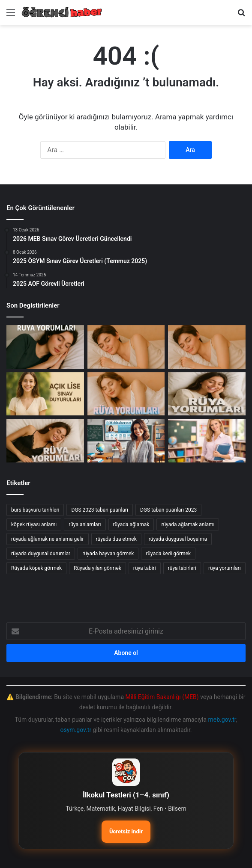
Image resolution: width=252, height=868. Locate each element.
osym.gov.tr (76, 730)
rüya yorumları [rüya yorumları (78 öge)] (225, 568)
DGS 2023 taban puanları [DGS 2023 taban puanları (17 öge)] (99, 510)
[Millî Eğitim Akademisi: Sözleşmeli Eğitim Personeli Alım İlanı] (207, 441)
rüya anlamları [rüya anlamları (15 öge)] (85, 524)
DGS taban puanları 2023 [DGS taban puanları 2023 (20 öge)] (168, 510)
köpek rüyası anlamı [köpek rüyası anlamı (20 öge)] (34, 524)
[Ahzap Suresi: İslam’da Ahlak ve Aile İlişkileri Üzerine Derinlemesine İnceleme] (45, 347)
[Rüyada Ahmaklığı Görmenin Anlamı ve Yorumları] (207, 347)
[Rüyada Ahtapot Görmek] (126, 347)
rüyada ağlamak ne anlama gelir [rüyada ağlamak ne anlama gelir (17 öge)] (48, 539)
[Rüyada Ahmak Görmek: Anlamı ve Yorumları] (126, 394)
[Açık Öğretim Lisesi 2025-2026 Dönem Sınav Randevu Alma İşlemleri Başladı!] (45, 394)
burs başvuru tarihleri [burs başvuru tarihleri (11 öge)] (35, 510)
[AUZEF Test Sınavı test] (126, 441)
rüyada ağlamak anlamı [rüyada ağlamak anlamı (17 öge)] (188, 524)
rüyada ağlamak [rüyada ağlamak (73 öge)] (131, 524)
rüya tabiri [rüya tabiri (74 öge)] (145, 568)
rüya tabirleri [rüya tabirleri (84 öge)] (182, 568)
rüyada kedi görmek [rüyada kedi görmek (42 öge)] (168, 554)
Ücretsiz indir (126, 831)
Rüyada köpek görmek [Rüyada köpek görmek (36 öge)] (36, 568)
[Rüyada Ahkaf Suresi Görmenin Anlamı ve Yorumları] (207, 394)
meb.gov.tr (222, 720)
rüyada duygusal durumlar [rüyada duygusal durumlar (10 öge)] (41, 554)
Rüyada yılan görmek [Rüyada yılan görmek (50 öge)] (97, 568)
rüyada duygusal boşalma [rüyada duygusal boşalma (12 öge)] (178, 539)
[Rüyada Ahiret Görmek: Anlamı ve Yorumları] (45, 441)
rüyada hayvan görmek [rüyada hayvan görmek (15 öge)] (108, 554)
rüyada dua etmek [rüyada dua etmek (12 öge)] (116, 539)
